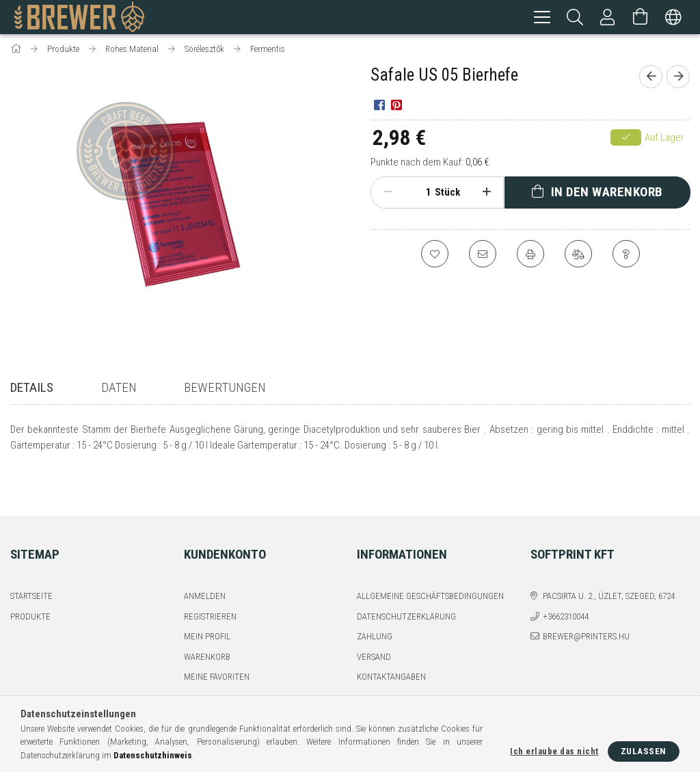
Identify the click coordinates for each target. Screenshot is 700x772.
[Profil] (608, 17)
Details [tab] (32, 389)
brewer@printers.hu (586, 603)
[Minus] (388, 194)
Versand (374, 623)
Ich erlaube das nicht (554, 751)
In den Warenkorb (607, 194)
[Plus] (486, 194)
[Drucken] (530, 256)
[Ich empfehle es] (483, 256)
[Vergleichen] (578, 256)
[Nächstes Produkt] (678, 79)
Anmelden (205, 562)
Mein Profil (207, 603)
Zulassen (644, 751)
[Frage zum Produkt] (626, 256)
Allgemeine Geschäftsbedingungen (430, 562)
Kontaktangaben (391, 643)
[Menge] (421, 194)
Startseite (31, 562)
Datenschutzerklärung (406, 582)
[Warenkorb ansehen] (641, 17)
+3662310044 (566, 582)
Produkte (30, 582)
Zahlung (375, 603)
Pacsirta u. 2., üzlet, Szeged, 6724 (609, 562)
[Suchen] (575, 17)
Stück (447, 194)
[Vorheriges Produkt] (651, 79)
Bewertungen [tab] (225, 389)
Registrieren (210, 582)
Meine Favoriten (217, 643)
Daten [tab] (119, 389)
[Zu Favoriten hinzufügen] (435, 256)
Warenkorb (207, 623)
